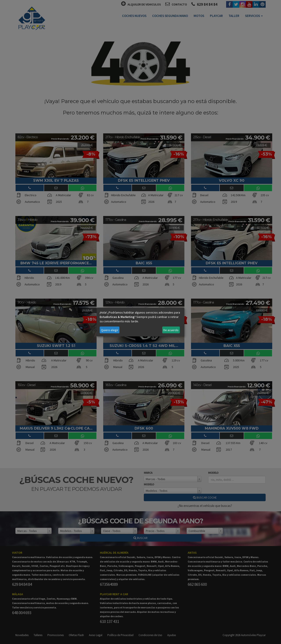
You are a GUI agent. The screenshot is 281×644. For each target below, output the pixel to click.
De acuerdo (171, 330)
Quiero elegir (110, 330)
